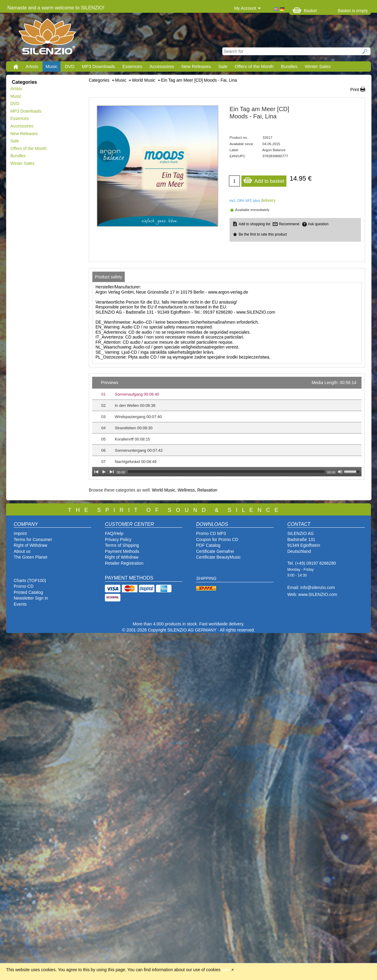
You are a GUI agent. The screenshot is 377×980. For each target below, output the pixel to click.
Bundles (289, 66)
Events (20, 604)
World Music (164, 490)
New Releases (196, 66)
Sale (223, 66)
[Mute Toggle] (340, 472)
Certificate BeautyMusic (218, 557)
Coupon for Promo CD (217, 539)
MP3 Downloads (98, 66)
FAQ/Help (114, 533)
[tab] (109, 277)
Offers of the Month (254, 66)
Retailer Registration (124, 563)
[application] (227, 427)
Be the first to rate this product (263, 234)
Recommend (289, 224)
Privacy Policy (118, 539)
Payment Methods (122, 551)
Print (355, 90)
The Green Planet (31, 557)
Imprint (20, 533)
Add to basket (264, 180)
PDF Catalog (208, 545)
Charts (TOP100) (30, 580)
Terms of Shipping (122, 545)
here (226, 970)
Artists (32, 66)
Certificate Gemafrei (215, 551)
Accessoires (162, 66)
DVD (70, 66)
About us (22, 551)
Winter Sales (318, 66)
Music (52, 66)
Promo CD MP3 (211, 533)
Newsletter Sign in (31, 598)
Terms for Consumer (33, 539)
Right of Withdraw (30, 545)
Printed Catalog (28, 592)
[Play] (104, 472)
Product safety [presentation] (109, 277)
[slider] (226, 472)
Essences (132, 66)
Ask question (318, 224)
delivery (268, 200)
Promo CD (24, 586)
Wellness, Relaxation (197, 490)
